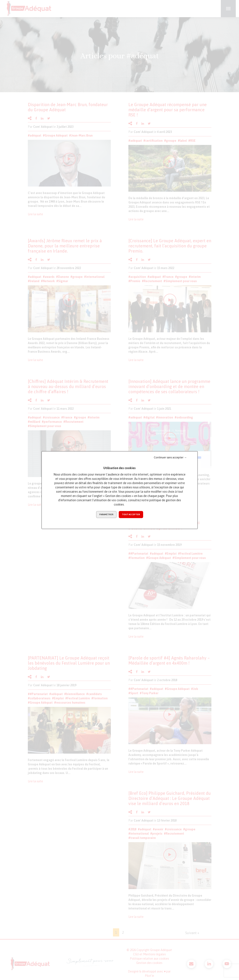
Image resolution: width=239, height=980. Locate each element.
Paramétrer (106, 514)
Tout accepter (131, 514)
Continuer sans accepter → (170, 457)
